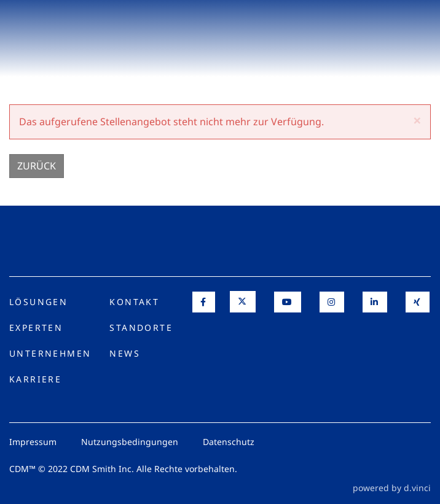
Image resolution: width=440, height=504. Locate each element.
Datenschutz (229, 442)
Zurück (37, 166)
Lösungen (38, 302)
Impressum (33, 442)
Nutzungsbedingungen (130, 442)
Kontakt (134, 302)
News (125, 353)
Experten (36, 328)
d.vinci (417, 488)
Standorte (141, 328)
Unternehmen (50, 353)
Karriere (35, 379)
